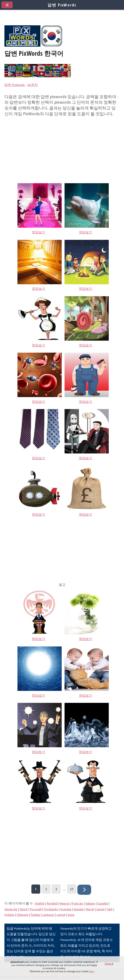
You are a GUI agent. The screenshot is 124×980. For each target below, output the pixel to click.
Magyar (65, 903)
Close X (109, 964)
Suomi (100, 909)
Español (103, 903)
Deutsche (11, 909)
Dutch (24, 909)
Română (52, 903)
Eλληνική (22, 915)
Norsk (90, 909)
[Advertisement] (62, 148)
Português (51, 909)
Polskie (9, 915)
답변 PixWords (15, 85)
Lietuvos (48, 915)
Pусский (36, 909)
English (40, 903)
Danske (79, 909)
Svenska (66, 909)
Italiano (90, 903)
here (91, 971)
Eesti (71, 915)
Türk (110, 909)
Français (77, 903)
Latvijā (61, 915)
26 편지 (33, 85)
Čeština (35, 915)
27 (72, 889)
